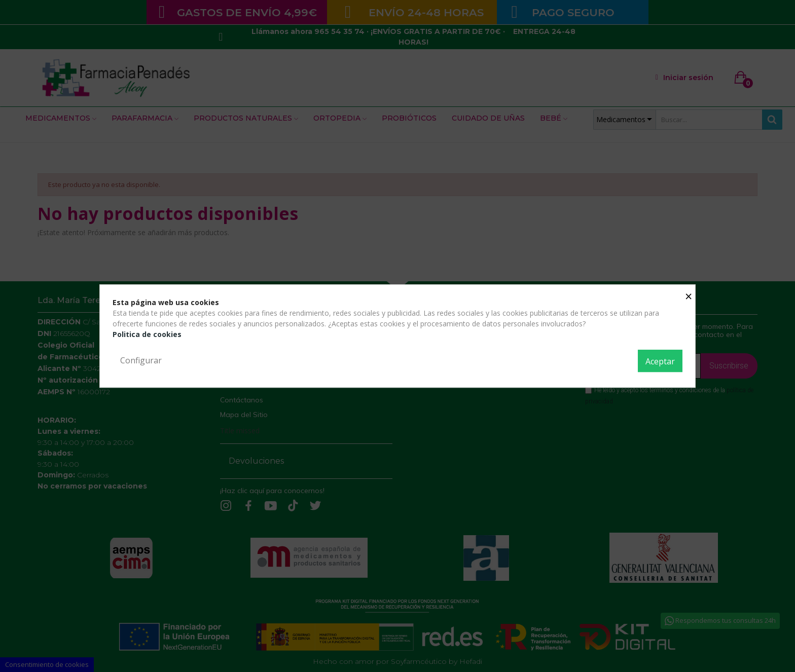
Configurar (141, 360)
